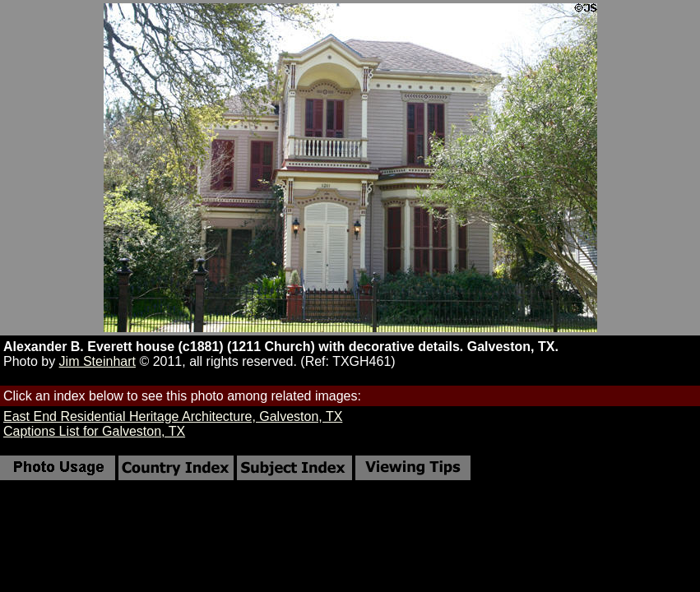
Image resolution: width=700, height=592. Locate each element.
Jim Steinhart (97, 361)
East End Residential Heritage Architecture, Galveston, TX (173, 416)
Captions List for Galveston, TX (94, 431)
